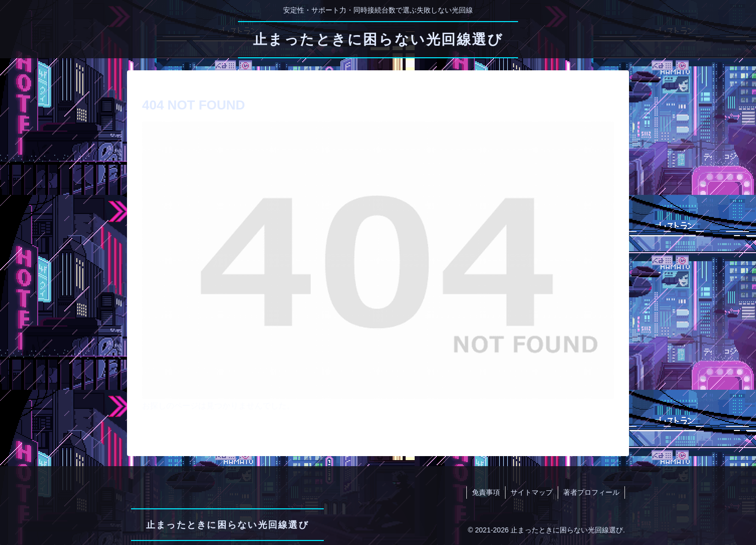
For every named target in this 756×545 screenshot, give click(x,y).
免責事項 (486, 492)
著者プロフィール (591, 492)
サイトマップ (532, 492)
